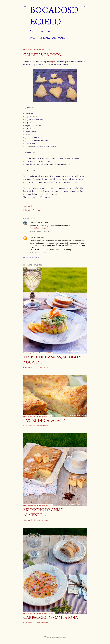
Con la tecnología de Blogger (55, 637)
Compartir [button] (28, 206)
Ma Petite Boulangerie (39, 228)
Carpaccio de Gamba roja (51, 617)
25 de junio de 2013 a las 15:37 (39, 253)
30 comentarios (41, 520)
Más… (62, 38)
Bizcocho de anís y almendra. (43, 512)
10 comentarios (41, 367)
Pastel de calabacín (45, 420)
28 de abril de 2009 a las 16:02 (40, 231)
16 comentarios (41, 623)
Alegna (52, 61)
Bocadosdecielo (54, 15)
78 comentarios (41, 426)
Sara (32, 237)
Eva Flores (34, 222)
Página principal (43, 38)
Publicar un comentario (33, 258)
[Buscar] (85, 6)
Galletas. (36, 210)
